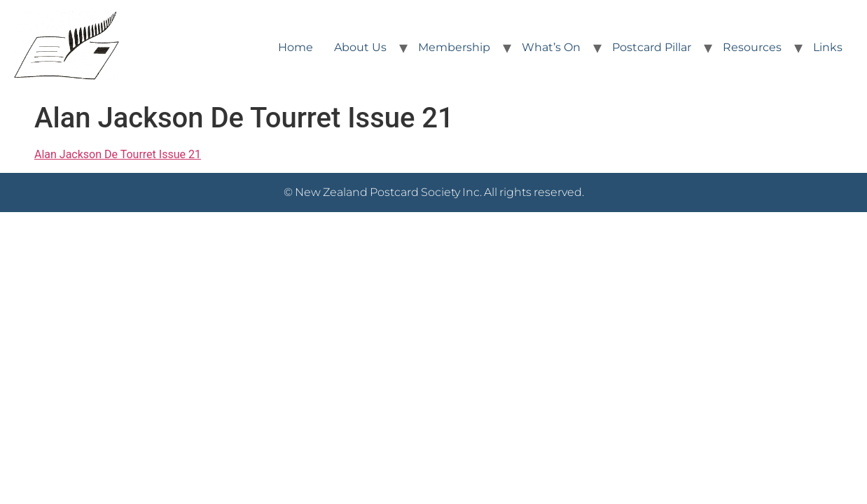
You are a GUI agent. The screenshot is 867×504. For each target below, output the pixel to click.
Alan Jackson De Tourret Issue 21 (118, 154)
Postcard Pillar (652, 47)
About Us (360, 47)
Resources (752, 47)
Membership (454, 47)
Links (828, 47)
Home (296, 47)
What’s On (551, 47)
